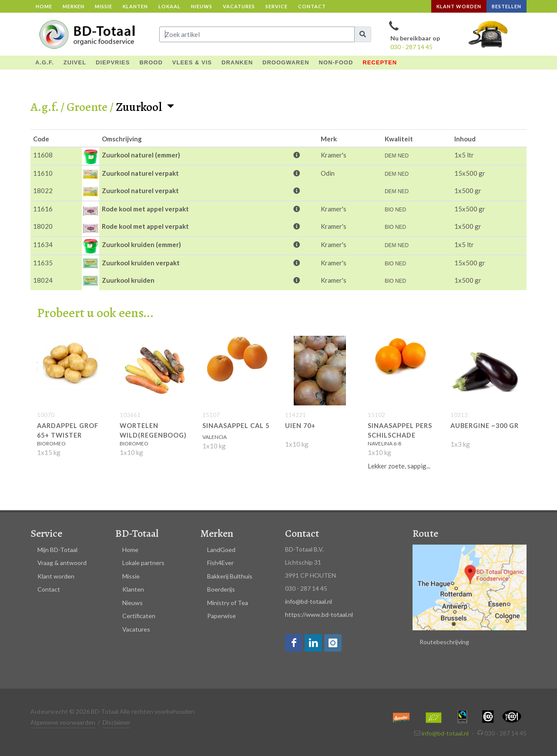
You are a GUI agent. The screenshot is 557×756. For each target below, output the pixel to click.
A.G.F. (45, 62)
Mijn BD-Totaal (57, 550)
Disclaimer (117, 722)
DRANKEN (237, 62)
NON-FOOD (336, 62)
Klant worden (459, 6)
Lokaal (169, 6)
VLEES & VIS (192, 62)
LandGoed (221, 550)
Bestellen (507, 6)
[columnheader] (56, 138)
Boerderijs (221, 589)
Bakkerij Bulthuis (230, 576)
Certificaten (139, 616)
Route (425, 533)
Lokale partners (143, 563)
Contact (312, 6)
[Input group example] (257, 34)
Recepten (380, 62)
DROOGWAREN (286, 62)
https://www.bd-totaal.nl (319, 614)
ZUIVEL (75, 62)
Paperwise (221, 616)
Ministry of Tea (228, 603)
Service (277, 6)
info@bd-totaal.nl (309, 601)
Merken (74, 6)
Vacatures (239, 6)
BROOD (151, 62)
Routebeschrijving (444, 642)
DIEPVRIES (113, 62)
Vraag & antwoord (62, 563)
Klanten (135, 6)
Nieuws (202, 6)
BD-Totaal (137, 533)
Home (44, 6)
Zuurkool (140, 107)
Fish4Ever (220, 563)
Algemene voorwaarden (63, 722)
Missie (104, 6)
